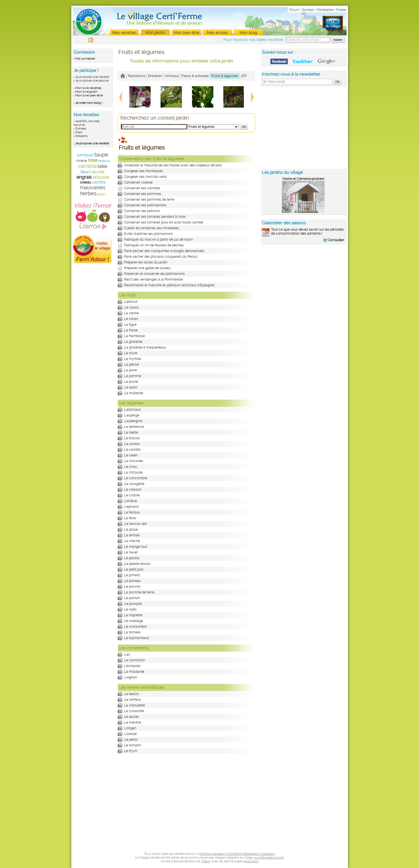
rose (93, 160)
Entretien (155, 76)
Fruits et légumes (141, 52)
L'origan (130, 728)
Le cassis (131, 307)
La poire (130, 370)
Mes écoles (217, 33)
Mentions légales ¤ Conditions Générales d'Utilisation (237, 854)
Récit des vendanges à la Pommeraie (153, 279)
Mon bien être (186, 33)
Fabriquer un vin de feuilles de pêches (154, 245)
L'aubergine (133, 421)
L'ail (127, 654)
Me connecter (85, 59)
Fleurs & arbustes (195, 76)
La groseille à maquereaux (145, 347)
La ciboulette (134, 705)
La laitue (131, 529)
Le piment (132, 575)
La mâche (132, 541)
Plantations (137, 76)
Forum (294, 10)
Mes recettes (124, 33)
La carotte (132, 450)
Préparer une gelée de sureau (147, 268)
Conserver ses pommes (143, 194)
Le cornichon (134, 660)
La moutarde (134, 672)
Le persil (131, 740)
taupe (101, 155)
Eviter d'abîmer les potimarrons (148, 234)
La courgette (134, 484)
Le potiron (132, 598)
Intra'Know (251, 861)
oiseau (86, 182)
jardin (101, 194)
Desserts (81, 136)
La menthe (133, 722)
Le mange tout (136, 547)
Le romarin (133, 745)
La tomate (132, 632)
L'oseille (130, 734)
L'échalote (132, 666)
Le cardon (132, 444)
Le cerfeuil (132, 700)
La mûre (131, 353)
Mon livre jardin (86, 92)
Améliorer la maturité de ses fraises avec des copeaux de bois (173, 165)
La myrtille (132, 359)
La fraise (131, 330)
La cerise (131, 313)
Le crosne (132, 495)
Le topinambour (137, 638)
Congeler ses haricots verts (145, 177)
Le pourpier (133, 604)
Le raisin (131, 387)
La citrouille (133, 472)
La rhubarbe (134, 393)
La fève (130, 518)
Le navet (131, 552)
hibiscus (104, 161)
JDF (244, 76)
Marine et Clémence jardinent (303, 179)
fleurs (86, 172)
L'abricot (131, 302)
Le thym (131, 751)
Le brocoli (132, 438)
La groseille (133, 342)
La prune (131, 382)
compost (85, 155)
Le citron (131, 319)
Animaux (172, 76)
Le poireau (132, 581)
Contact (308, 10)
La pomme (133, 376)
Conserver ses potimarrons (145, 205)
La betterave (134, 427)
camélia (87, 166)
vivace (81, 161)
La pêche (131, 364)
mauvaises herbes (93, 190)
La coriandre (134, 711)
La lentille (132, 535)
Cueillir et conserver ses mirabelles (152, 228)
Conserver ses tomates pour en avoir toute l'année (164, 222)
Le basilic (132, 694)
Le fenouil (132, 512)
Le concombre (136, 478)
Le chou (130, 467)
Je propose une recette (92, 77)
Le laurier (131, 717)
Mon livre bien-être (89, 95)
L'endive (130, 501)
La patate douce (137, 564)
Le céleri (131, 455)
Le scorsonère (135, 627)
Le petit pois (134, 569)
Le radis (130, 609)
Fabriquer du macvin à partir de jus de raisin (158, 239)
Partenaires (325, 10)
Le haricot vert (135, 524)
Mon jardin (155, 33)
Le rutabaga (134, 621)
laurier (98, 172)
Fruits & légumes (225, 76)
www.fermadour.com (269, 858)
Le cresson (133, 490)
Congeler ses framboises (144, 171)
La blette (131, 432)
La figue (130, 325)
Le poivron (132, 587)
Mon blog (248, 33)
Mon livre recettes (88, 88)
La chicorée (133, 461)
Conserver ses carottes (142, 188)
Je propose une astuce (92, 81)
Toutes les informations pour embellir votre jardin (181, 61)
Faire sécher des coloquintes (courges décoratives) (164, 251)
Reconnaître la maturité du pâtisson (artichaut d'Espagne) (169, 285)
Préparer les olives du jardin (146, 262)
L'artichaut (132, 410)
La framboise (134, 336)
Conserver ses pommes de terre (149, 200)
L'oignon (131, 677)
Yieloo (206, 861)
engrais (84, 177)
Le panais (132, 558)
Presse (341, 10)
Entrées (81, 129)
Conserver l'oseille (138, 182)
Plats (79, 132)
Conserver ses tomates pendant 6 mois (155, 217)
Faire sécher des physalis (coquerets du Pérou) (161, 257)
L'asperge (132, 415)
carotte (99, 182)
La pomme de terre (139, 592)
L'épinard (131, 507)
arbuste (101, 177)
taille (102, 166)
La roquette (133, 615)
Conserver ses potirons (142, 211)
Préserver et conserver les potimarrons (154, 274)
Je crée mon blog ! (89, 103)
